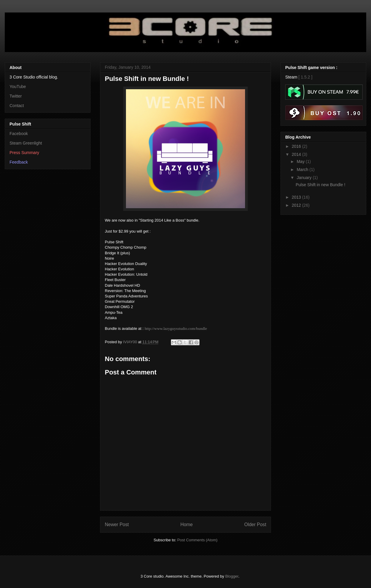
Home (187, 525)
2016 (297, 146)
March (303, 170)
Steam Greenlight (26, 143)
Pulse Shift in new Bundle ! (321, 185)
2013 (297, 197)
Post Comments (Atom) (197, 540)
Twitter (16, 96)
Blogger (232, 576)
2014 (297, 154)
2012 (297, 205)
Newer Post (117, 525)
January (305, 178)
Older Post (255, 525)
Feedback (19, 162)
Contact (17, 106)
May (301, 161)
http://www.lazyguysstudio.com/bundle (176, 329)
